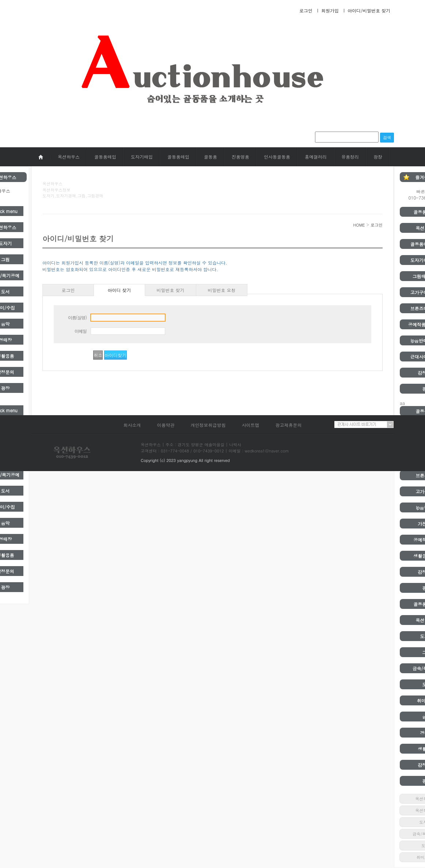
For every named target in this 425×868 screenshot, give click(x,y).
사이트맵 (251, 425)
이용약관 (166, 425)
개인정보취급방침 (208, 425)
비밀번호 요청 (221, 290)
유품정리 (350, 157)
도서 (5, 291)
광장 (378, 157)
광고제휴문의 (289, 425)
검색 (387, 137)
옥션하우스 (69, 157)
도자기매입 (142, 157)
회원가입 (330, 10)
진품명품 (240, 157)
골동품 (210, 157)
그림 (5, 259)
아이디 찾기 (119, 290)
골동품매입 (105, 157)
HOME (359, 225)
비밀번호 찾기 (170, 290)
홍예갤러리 (316, 157)
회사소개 (132, 425)
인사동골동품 (277, 157)
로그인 (306, 10)
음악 (5, 324)
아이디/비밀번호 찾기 (369, 10)
